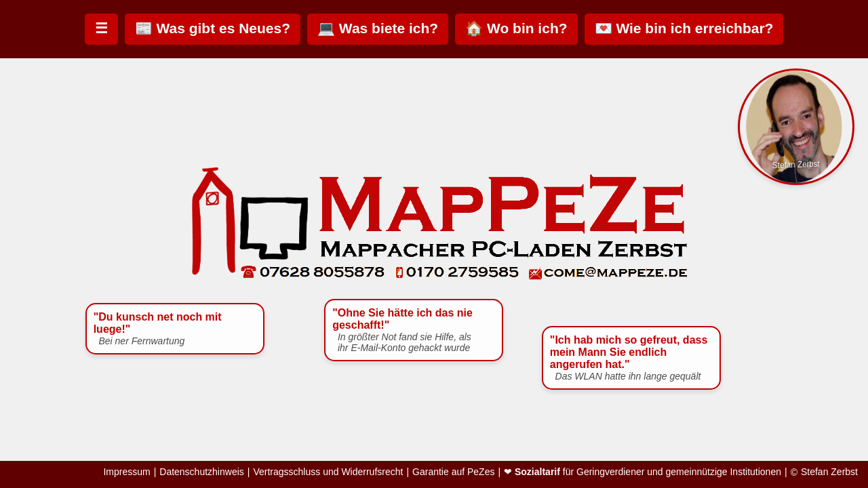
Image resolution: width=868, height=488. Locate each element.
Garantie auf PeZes (453, 472)
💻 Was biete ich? (378, 28)
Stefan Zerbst (829, 472)
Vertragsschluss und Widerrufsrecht (328, 472)
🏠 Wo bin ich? (516, 28)
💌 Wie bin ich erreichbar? (684, 28)
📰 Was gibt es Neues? (213, 28)
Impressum (126, 472)
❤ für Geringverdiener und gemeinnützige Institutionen (643, 472)
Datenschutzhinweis (202, 472)
